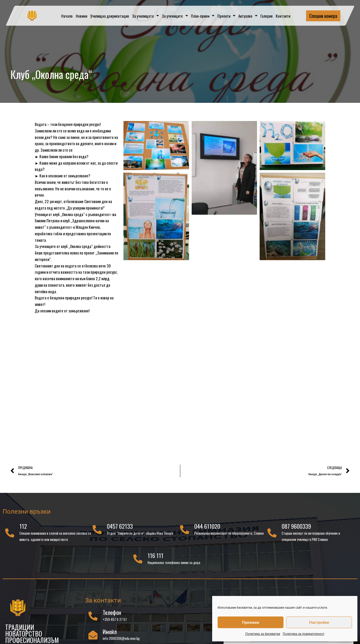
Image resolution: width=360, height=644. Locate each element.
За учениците (175, 16)
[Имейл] (93, 637)
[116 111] (138, 561)
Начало (67, 16)
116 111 (155, 557)
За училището (145, 16)
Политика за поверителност (304, 634)
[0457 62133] (97, 531)
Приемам (251, 622)
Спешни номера (323, 16)
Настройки (319, 622)
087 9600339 (296, 528)
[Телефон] (93, 617)
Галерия (266, 16)
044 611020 (207, 528)
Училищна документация (110, 16)
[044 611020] (185, 531)
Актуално (248, 16)
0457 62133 (120, 528)
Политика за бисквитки (263, 634)
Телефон (112, 614)
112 (23, 528)
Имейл (110, 633)
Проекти (226, 16)
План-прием (203, 16)
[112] (10, 534)
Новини (81, 16)
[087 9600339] (272, 534)
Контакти (283, 16)
